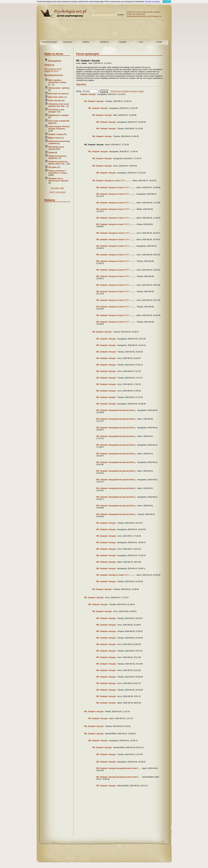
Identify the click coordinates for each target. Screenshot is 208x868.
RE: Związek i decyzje (94, 101)
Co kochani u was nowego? (56, 111)
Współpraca (104, 42)
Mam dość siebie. (56, 97)
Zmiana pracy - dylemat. (59, 88)
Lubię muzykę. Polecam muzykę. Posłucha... (59, 128)
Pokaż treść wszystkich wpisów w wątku (127, 91)
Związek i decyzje (88, 94)
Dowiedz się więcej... (153, 2)
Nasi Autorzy (68, 42)
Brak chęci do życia (57, 94)
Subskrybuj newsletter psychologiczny (144, 16)
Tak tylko (52, 167)
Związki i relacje (55, 134)
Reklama (86, 42)
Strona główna (55, 61)
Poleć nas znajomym (136, 14)
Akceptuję (167, 2)
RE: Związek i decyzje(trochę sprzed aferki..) (116, 410)
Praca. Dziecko (55, 100)
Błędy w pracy (55, 138)
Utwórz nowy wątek (57, 192)
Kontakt (159, 42)
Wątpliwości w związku (59, 115)
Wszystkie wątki (57, 188)
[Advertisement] (12, 46)
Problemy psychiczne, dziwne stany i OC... (58, 163)
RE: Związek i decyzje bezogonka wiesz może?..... (118, 768)
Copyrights (123, 42)
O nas (141, 42)
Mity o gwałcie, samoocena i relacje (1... (57, 82)
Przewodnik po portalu (49, 42)
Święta (51, 152)
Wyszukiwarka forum (54, 75)
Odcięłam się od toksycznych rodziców (58, 180)
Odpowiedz (81, 84)
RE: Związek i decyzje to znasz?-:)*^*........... (112, 181)
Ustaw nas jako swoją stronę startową (144, 12)
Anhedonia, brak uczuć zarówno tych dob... (59, 105)
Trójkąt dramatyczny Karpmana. (57, 157)
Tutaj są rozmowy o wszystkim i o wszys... (58, 172)
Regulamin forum (51, 71)
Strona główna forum (53, 69)
